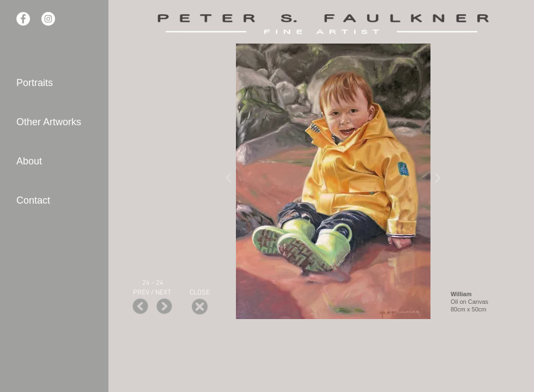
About (29, 161)
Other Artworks (49, 122)
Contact (33, 200)
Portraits (35, 83)
